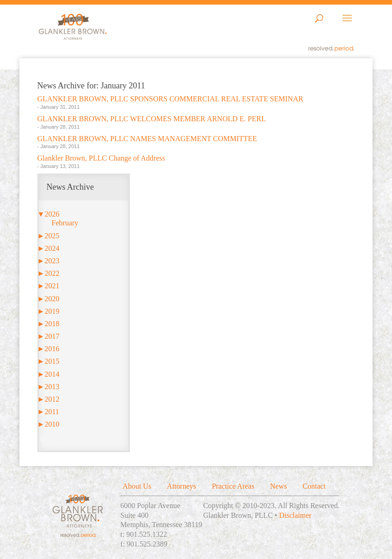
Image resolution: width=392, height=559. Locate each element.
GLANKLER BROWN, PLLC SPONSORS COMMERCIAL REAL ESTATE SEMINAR (170, 99)
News (278, 486)
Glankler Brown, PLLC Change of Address (101, 158)
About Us (137, 486)
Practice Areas (233, 486)
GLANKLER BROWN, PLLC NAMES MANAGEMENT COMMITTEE (147, 139)
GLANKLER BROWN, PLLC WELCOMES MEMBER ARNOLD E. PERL (152, 119)
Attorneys (181, 486)
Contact (314, 486)
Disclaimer (295, 515)
